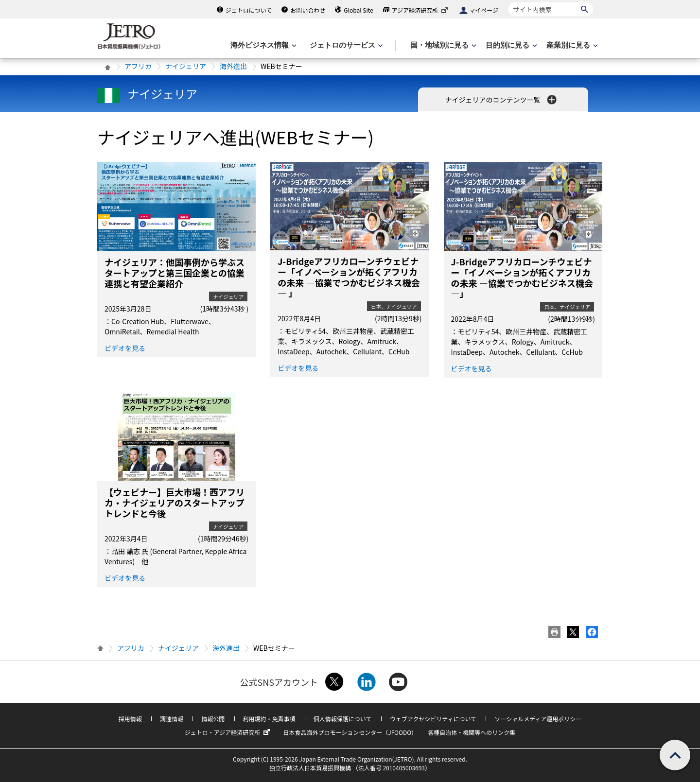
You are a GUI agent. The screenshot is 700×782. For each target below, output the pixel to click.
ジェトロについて (249, 10)
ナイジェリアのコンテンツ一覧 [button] (501, 100)
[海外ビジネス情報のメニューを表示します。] (262, 45)
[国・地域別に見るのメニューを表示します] (442, 45)
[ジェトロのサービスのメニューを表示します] (345, 45)
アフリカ (138, 66)
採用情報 (130, 719)
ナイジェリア (186, 66)
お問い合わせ (308, 10)
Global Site (358, 10)
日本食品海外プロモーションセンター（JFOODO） (350, 732)
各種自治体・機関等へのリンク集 (472, 732)
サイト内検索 (508, 2)
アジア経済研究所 (421, 10)
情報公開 (213, 719)
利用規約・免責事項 (269, 719)
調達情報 (172, 719)
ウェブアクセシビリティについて (433, 719)
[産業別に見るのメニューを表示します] (571, 45)
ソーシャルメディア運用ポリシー (538, 719)
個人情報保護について (343, 719)
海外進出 (233, 66)
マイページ (484, 10)
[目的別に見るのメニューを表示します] (510, 45)
